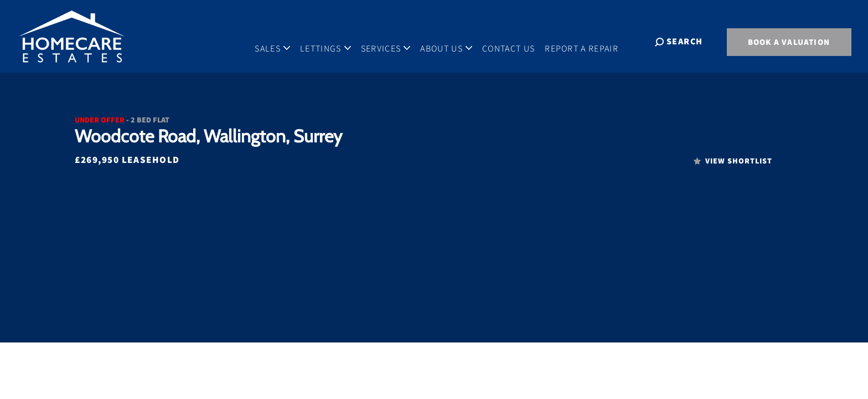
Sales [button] (282, 41)
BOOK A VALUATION (789, 42)
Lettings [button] (335, 41)
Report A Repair (591, 41)
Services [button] (395, 41)
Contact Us (518, 41)
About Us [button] (456, 41)
